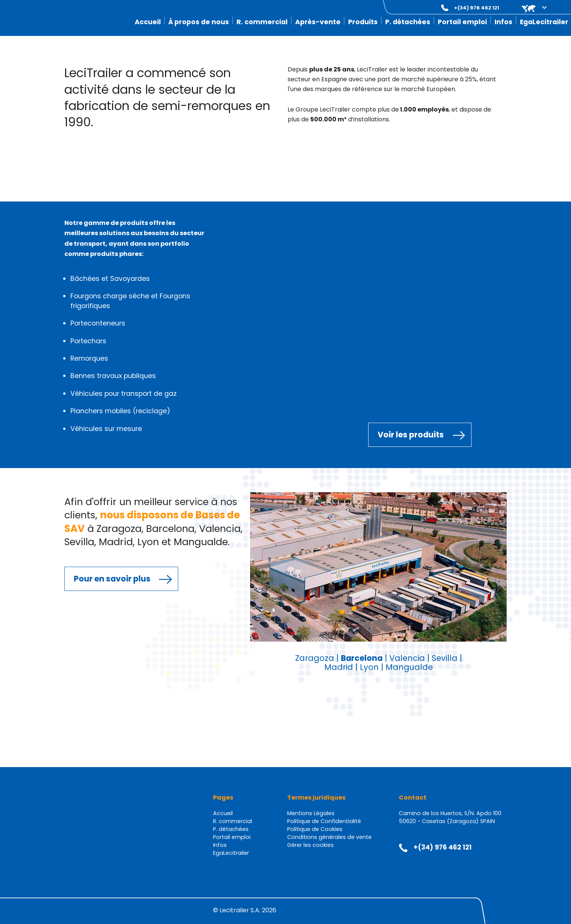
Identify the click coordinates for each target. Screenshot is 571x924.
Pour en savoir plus (112, 579)
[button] (529, 8)
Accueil (148, 22)
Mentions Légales (311, 813)
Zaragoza (315, 658)
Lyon (369, 667)
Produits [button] (363, 22)
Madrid (339, 667)
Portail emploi (462, 22)
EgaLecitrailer (544, 22)
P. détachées (408, 22)
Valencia (407, 658)
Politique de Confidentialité (324, 821)
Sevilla (445, 658)
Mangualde (409, 667)
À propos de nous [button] (199, 22)
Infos (503, 22)
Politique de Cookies (315, 829)
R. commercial (262, 22)
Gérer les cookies (310, 845)
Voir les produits (411, 435)
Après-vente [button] (318, 22)
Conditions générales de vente (329, 837)
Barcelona (362, 658)
